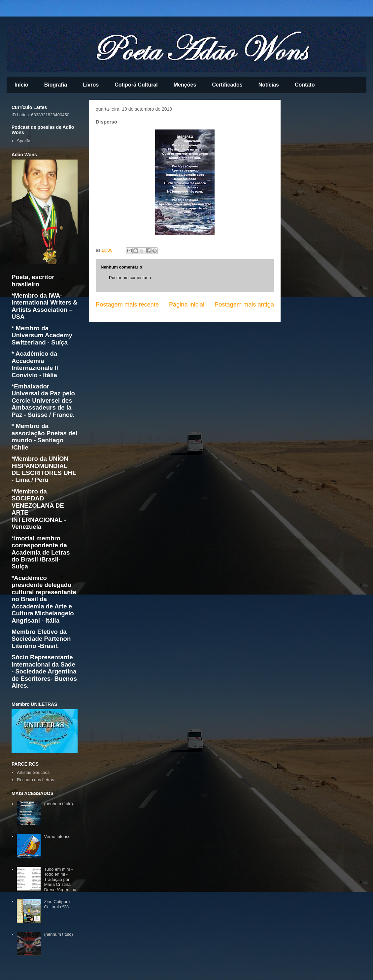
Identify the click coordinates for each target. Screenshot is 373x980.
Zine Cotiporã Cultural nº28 (57, 904)
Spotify (23, 141)
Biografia (56, 85)
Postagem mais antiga (244, 305)
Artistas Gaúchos (33, 772)
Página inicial (187, 305)
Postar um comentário (130, 278)
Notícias (269, 85)
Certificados (227, 85)
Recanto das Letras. (36, 780)
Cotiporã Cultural (136, 85)
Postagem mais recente (127, 305)
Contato (305, 85)
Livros (91, 85)
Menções (185, 85)
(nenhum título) (58, 804)
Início (21, 85)
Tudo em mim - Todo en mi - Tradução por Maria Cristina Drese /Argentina (60, 879)
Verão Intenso (57, 836)
